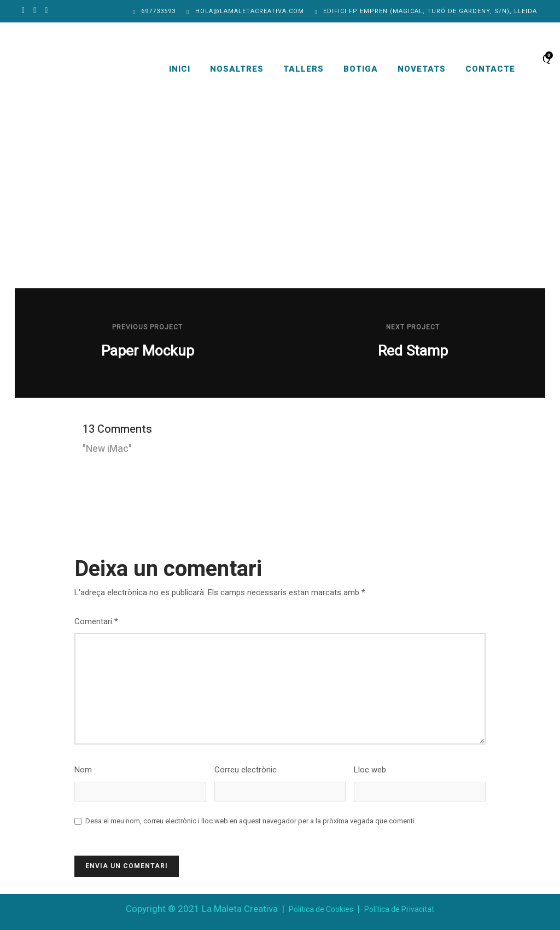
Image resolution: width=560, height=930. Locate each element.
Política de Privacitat (399, 909)
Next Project (413, 327)
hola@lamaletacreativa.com (250, 11)
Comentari (96, 621)
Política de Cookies (321, 909)
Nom (83, 770)
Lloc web (370, 770)
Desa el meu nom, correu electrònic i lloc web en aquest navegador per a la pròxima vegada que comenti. (251, 821)
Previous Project (147, 327)
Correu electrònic (246, 770)
